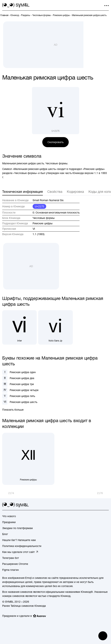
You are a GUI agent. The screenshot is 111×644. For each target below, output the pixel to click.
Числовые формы (44, 218)
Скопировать (55, 142)
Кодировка (75, 192)
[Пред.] (8, 493)
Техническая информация (23, 192)
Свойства (55, 192)
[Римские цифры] (28, 459)
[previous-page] (4, 15)
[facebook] (107, 505)
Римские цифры (43, 223)
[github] (100, 505)
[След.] (103, 493)
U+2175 (39, 206)
